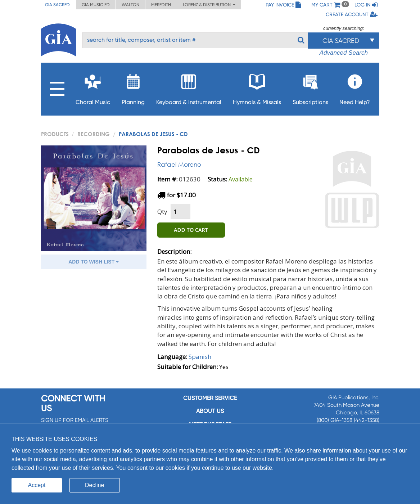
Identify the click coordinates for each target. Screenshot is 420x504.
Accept (37, 485)
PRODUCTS (55, 134)
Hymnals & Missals (257, 87)
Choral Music (93, 87)
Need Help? (355, 87)
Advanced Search (344, 53)
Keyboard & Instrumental (189, 87)
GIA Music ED (96, 5)
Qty (162, 211)
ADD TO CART (191, 230)
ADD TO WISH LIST (94, 262)
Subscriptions (310, 87)
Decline (94, 485)
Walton (130, 5)
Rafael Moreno (179, 164)
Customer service (210, 398)
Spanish (200, 357)
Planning (133, 87)
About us (210, 411)
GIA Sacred (57, 5)
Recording (94, 134)
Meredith (161, 5)
